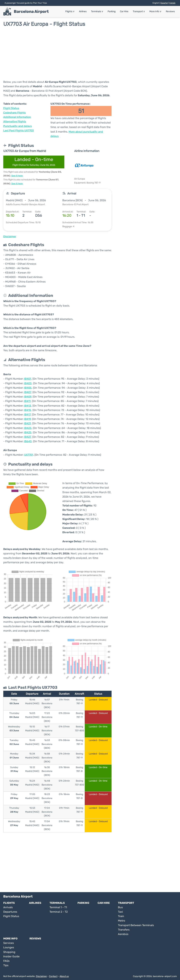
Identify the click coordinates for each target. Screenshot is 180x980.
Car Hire (124, 11)
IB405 (28, 388)
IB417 (27, 415)
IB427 (28, 437)
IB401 (28, 379)
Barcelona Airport (31, 11)
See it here (17, 176)
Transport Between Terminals (136, 925)
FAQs (6, 961)
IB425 (28, 432)
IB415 (28, 410)
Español (164, 3)
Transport (139, 11)
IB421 (28, 423)
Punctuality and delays (18, 126)
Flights (70, 11)
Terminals (97, 11)
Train (121, 916)
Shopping (9, 952)
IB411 (27, 401)
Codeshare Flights (14, 113)
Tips (6, 965)
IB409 (28, 397)
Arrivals (8, 907)
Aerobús (123, 934)
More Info (155, 11)
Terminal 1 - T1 (58, 907)
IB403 (28, 383)
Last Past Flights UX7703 (19, 131)
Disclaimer (41, 976)
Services (9, 943)
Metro (122, 921)
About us (64, 976)
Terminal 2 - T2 (59, 912)
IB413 (28, 406)
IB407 (28, 392)
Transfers (124, 930)
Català (172, 3)
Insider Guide (11, 956)
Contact (53, 976)
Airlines (83, 11)
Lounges (9, 947)
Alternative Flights (15, 121)
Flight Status (11, 108)
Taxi (120, 912)
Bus (120, 907)
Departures (10, 912)
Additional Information (17, 117)
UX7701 (29, 455)
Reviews (170, 11)
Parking (112, 11)
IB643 (28, 441)
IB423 (28, 428)
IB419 (27, 419)
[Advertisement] (90, 53)
